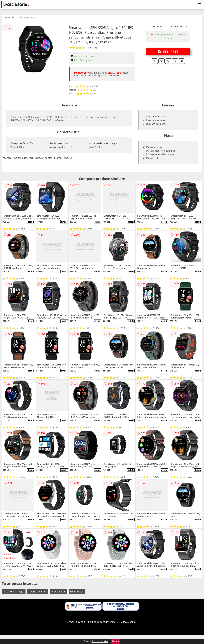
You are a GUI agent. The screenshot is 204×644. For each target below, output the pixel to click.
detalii (31, 222)
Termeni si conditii (76, 622)
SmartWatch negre (14, 592)
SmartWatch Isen (27, 18)
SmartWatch (8, 18)
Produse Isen (59, 592)
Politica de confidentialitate (103, 622)
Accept (115, 641)
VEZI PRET (168, 51)
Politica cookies (128, 622)
